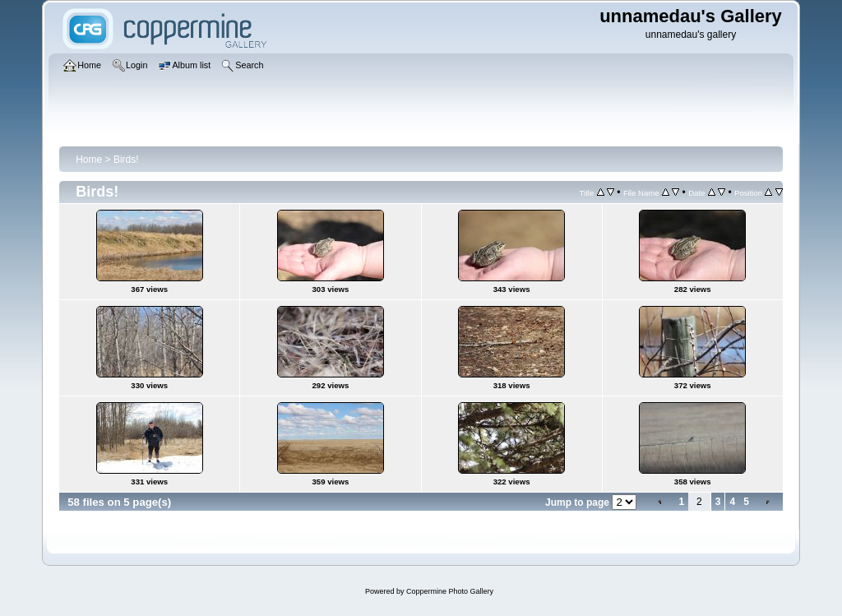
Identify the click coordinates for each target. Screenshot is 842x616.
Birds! (126, 160)
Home (89, 160)
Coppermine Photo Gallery (450, 591)
